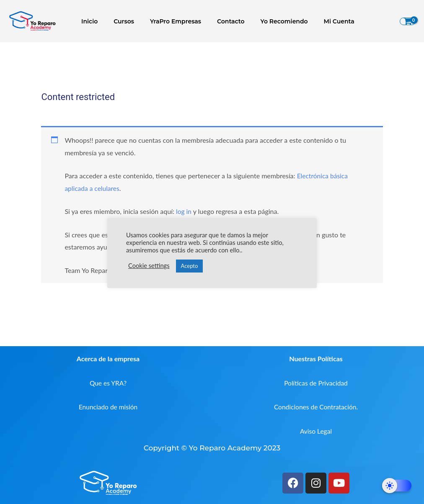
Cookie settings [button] (149, 266)
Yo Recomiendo (272, 21)
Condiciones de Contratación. (316, 407)
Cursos (124, 21)
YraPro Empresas (172, 21)
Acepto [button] (190, 266)
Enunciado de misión (108, 407)
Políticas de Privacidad (316, 382)
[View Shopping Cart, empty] (408, 21)
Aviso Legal (316, 431)
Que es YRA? (108, 382)
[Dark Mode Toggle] (397, 486)
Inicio (94, 21)
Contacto (223, 21)
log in (184, 211)
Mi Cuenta (323, 21)
